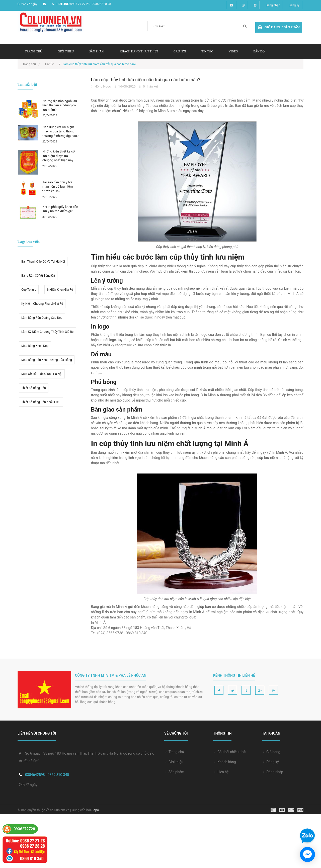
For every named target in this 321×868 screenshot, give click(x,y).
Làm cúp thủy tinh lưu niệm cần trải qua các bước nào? (146, 80)
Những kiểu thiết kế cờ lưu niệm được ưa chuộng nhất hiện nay (59, 156)
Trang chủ (175, 752)
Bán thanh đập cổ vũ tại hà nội (43, 262)
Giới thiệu (66, 51)
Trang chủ (34, 51)
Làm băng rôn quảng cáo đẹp (42, 318)
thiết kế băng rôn (34, 388)
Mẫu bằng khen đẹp (35, 346)
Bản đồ (259, 51)
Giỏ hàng (272, 752)
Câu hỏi (180, 51)
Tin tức (207, 51)
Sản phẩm (175, 772)
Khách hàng (225, 762)
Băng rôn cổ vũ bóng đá (38, 276)
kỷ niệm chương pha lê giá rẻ (42, 304)
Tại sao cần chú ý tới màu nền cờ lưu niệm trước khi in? (58, 187)
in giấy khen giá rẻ (60, 290)
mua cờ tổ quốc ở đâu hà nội (42, 374)
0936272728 (24, 829)
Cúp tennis (29, 290)
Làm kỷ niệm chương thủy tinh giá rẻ (47, 332)
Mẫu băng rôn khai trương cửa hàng (47, 360)
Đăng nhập (273, 5)
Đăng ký (294, 5)
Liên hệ (222, 772)
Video (233, 51)
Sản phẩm (97, 51)
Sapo (95, 810)
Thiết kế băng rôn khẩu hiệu (41, 402)
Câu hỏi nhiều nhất (230, 752)
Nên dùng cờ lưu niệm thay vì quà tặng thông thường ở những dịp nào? (60, 131)
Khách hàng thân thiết (139, 51)
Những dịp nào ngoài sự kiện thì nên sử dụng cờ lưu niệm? (60, 105)
